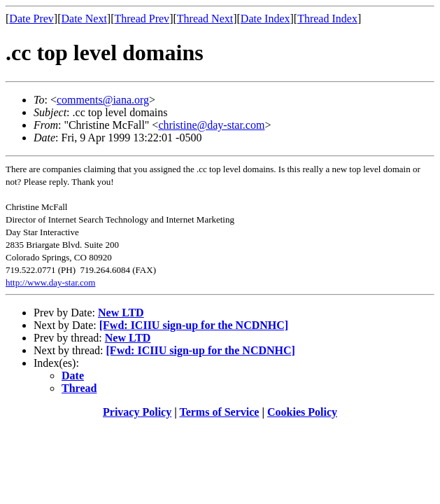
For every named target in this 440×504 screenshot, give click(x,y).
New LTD (121, 313)
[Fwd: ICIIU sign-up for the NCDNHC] (194, 325)
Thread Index (327, 19)
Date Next (84, 19)
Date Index (265, 19)
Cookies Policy (302, 412)
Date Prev (31, 19)
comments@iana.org (103, 100)
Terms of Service (219, 412)
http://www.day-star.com (50, 282)
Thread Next (205, 19)
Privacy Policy (137, 412)
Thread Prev (142, 19)
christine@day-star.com (211, 125)
